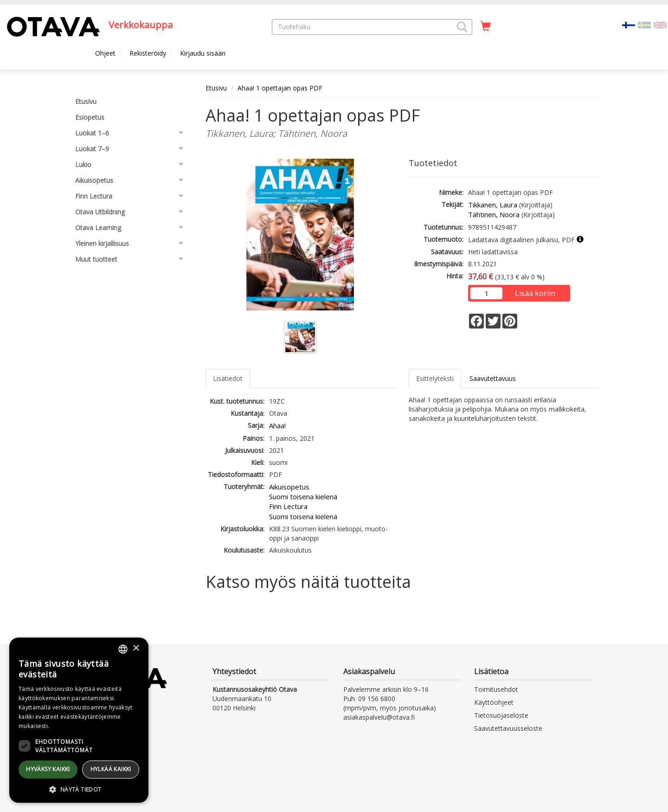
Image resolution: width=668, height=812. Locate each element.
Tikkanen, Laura (493, 205)
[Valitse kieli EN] (660, 24)
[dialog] (79, 720)
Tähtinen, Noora (494, 214)
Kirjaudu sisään (203, 53)
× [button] (136, 648)
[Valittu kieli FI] (629, 24)
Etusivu (216, 88)
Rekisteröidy (148, 53)
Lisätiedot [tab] (228, 378)
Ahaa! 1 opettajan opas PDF (280, 88)
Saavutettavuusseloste (508, 728)
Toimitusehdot (496, 689)
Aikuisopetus (289, 487)
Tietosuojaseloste (501, 715)
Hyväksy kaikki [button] (48, 769)
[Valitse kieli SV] (644, 24)
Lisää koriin (535, 293)
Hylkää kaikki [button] (111, 769)
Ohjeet (105, 53)
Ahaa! (277, 425)
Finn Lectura (288, 506)
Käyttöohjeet (494, 702)
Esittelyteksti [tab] (435, 378)
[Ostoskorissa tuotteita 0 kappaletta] (486, 26)
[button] (462, 27)
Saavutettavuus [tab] (493, 378)
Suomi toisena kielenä (303, 496)
